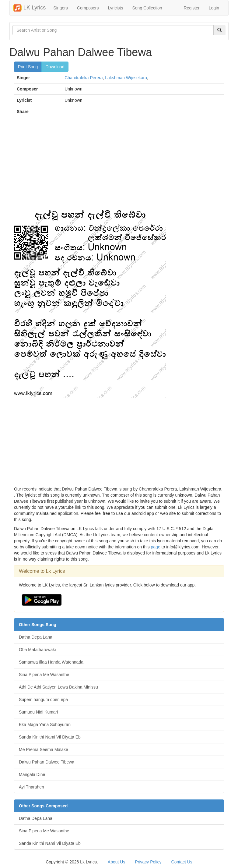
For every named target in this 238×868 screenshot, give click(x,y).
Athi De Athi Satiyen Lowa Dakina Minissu (58, 687)
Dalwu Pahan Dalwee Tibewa (47, 762)
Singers (60, 8)
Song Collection (147, 8)
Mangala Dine (32, 774)
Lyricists (115, 8)
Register (192, 8)
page (156, 547)
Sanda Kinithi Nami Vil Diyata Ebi (50, 737)
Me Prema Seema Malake (44, 749)
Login (214, 8)
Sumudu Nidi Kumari (38, 712)
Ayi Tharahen (32, 787)
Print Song (28, 67)
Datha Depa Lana (36, 637)
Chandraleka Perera (84, 78)
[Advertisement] (119, 166)
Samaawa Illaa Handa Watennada (51, 662)
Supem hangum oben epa (43, 700)
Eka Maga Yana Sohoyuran (45, 725)
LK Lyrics (29, 8)
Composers (88, 8)
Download (55, 67)
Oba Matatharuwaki (37, 650)
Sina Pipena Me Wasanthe (44, 675)
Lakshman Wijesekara (126, 78)
